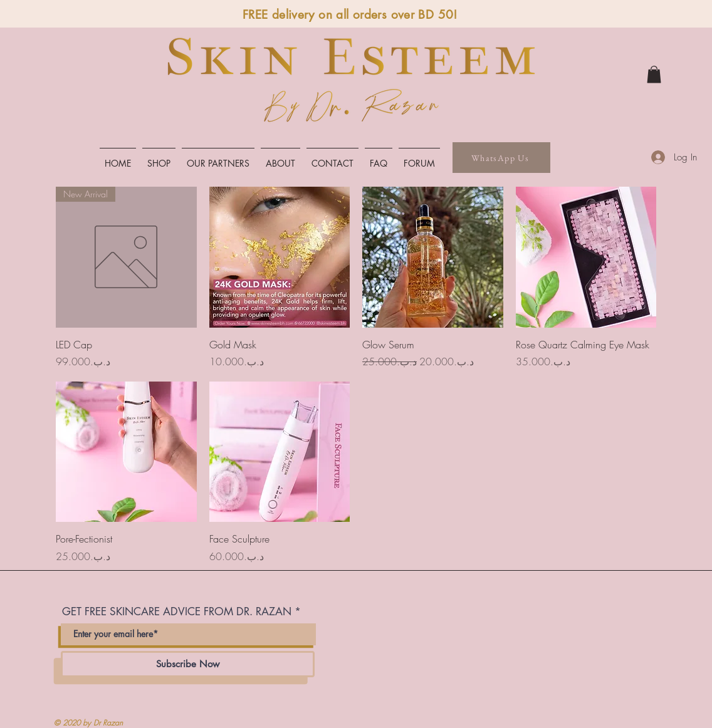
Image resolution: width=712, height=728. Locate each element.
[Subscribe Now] (188, 664)
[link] (654, 74)
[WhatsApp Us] (501, 158)
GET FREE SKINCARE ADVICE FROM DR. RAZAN (177, 612)
